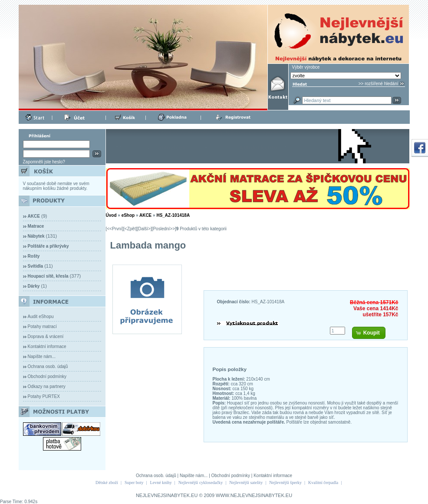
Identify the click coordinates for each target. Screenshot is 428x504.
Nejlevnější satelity (246, 482)
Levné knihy (161, 482)
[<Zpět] (130, 229)
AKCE (145, 215)
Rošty (34, 256)
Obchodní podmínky (47, 376)
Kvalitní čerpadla (323, 482)
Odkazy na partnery (47, 386)
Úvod (111, 215)
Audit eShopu (41, 317)
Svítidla (36, 266)
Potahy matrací (42, 327)
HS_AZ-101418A (173, 215)
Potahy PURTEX (44, 396)
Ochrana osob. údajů (48, 366)
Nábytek (36, 236)
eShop (128, 215)
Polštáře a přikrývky (48, 246)
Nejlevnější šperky (285, 482)
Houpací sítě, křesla (48, 276)
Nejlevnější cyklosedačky (201, 482)
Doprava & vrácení (46, 337)
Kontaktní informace (47, 346)
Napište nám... (42, 356)
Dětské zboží (107, 482)
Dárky (34, 286)
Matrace (36, 226)
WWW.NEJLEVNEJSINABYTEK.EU (254, 495)
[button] (369, 333)
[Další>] (144, 229)
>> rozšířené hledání (379, 84)
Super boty (134, 482)
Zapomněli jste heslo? (44, 162)
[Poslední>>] (164, 229)
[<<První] (115, 229)
